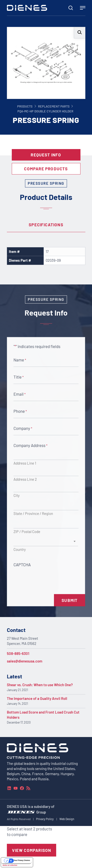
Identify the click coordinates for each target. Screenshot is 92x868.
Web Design (67, 819)
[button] (80, 33)
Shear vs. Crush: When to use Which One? (40, 685)
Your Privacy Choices (22, 860)
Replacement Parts (54, 106)
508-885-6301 (18, 653)
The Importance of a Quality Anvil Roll (37, 698)
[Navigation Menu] (83, 8)
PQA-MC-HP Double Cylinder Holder (45, 111)
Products (25, 106)
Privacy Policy (45, 819)
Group (41, 812)
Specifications (46, 225)
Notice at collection (10, 865)
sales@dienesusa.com (25, 661)
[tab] (46, 225)
